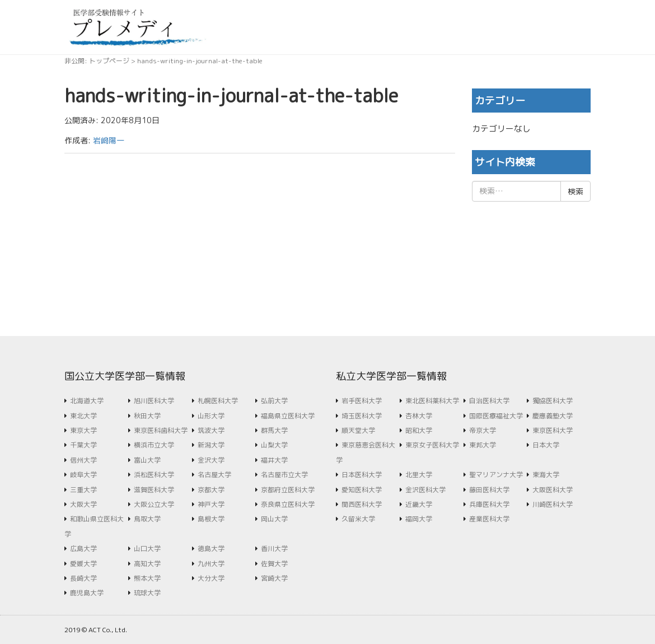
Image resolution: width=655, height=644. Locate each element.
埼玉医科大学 (362, 416)
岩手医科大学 (362, 401)
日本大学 (546, 445)
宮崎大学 (274, 578)
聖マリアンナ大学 (496, 475)
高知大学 (147, 564)
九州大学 (211, 564)
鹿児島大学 (87, 593)
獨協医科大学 (553, 401)
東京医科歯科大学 (161, 430)
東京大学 (83, 430)
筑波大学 (211, 430)
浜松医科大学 (154, 475)
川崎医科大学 (553, 504)
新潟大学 (211, 445)
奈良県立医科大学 (288, 504)
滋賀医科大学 (154, 490)
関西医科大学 (362, 504)
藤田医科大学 (489, 490)
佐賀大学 (274, 564)
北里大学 (419, 475)
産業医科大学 (489, 519)
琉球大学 (147, 593)
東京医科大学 (553, 430)
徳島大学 (211, 549)
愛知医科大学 (362, 490)
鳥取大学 (147, 519)
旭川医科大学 (154, 401)
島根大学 (211, 519)
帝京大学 (483, 430)
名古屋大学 (214, 475)
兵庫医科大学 (489, 504)
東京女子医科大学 (432, 445)
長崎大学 (83, 578)
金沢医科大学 (425, 490)
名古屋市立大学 (284, 475)
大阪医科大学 (553, 490)
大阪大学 (83, 504)
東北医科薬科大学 (432, 401)
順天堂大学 (358, 430)
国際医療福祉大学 (496, 416)
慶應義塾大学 (553, 416)
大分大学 (211, 578)
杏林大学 (419, 416)
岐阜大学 (83, 475)
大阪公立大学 (154, 504)
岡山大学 (274, 519)
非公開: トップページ (97, 61)
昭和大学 (419, 430)
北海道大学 (87, 401)
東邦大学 (483, 445)
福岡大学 (419, 519)
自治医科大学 (489, 401)
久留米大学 (358, 519)
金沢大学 (211, 460)
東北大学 (83, 416)
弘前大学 (274, 401)
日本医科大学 (362, 475)
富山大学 (147, 460)
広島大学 (83, 549)
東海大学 (546, 475)
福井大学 (274, 460)
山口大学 (147, 549)
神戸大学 (211, 504)
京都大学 (211, 490)
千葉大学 (83, 445)
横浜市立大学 (154, 445)
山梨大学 (274, 445)
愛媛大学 (83, 564)
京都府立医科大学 (288, 490)
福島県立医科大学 (288, 416)
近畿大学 (419, 504)
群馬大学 (274, 430)
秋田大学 (147, 416)
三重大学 (83, 490)
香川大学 (274, 549)
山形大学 (211, 416)
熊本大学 (147, 578)
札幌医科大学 (218, 401)
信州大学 (83, 460)
